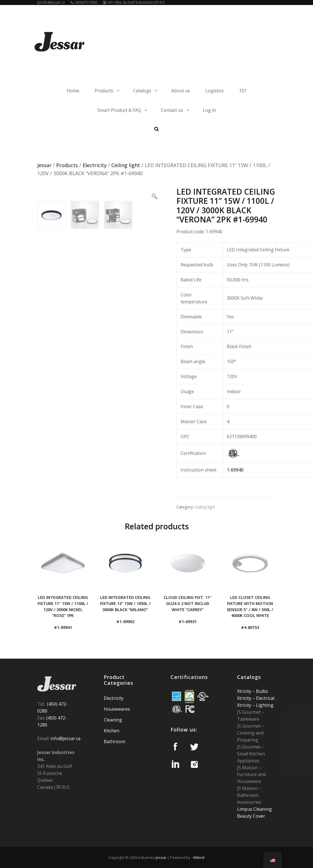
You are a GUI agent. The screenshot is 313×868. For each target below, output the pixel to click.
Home (73, 91)
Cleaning (113, 720)
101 (243, 91)
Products (107, 91)
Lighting (264, 705)
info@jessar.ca (51, 2)
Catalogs (146, 91)
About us (181, 91)
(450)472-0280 (84, 2)
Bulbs (261, 691)
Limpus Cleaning (254, 809)
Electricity (95, 165)
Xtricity (245, 691)
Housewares (117, 709)
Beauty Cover (251, 816)
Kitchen (112, 731)
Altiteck (199, 857)
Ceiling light (126, 165)
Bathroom (114, 741)
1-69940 (235, 470)
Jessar (44, 165)
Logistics (215, 91)
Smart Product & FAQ (123, 110)
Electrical (265, 698)
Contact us (175, 110)
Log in (209, 110)
